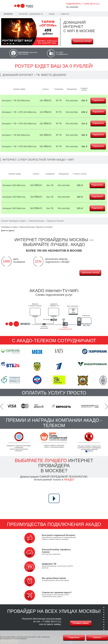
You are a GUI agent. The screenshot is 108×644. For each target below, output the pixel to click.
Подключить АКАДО (82, 41)
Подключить (98, 100)
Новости (65, 14)
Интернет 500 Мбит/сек (14, 185)
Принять (97, 637)
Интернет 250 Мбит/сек (14, 197)
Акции (52, 14)
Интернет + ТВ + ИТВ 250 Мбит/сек (19, 124)
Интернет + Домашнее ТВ (31, 14)
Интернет (8, 14)
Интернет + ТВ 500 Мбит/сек (16, 135)
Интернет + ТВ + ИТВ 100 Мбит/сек (19, 112)
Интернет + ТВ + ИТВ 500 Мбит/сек (19, 146)
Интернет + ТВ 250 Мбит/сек (16, 101)
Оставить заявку (81, 623)
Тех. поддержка (72, 7)
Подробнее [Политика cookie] (74, 637)
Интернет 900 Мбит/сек (14, 208)
